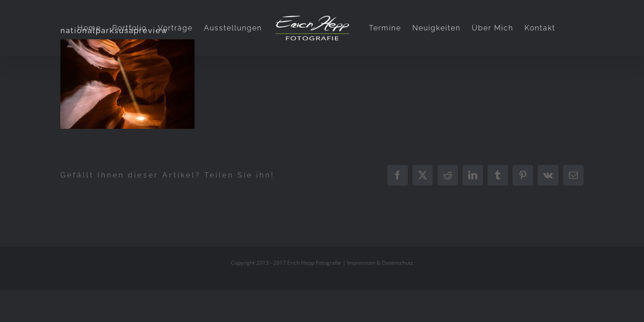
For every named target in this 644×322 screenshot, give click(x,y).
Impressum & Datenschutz (380, 263)
